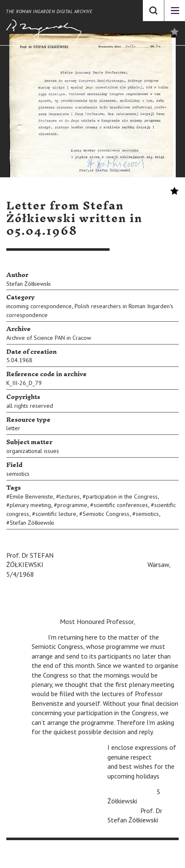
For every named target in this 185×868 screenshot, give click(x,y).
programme (72, 505)
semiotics (18, 474)
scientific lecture (56, 514)
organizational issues (33, 451)
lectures (70, 496)
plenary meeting (30, 505)
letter (13, 428)
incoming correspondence (39, 306)
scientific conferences (121, 505)
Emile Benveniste (31, 496)
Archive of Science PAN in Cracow (49, 338)
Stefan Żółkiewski (28, 284)
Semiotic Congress (106, 514)
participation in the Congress (122, 496)
